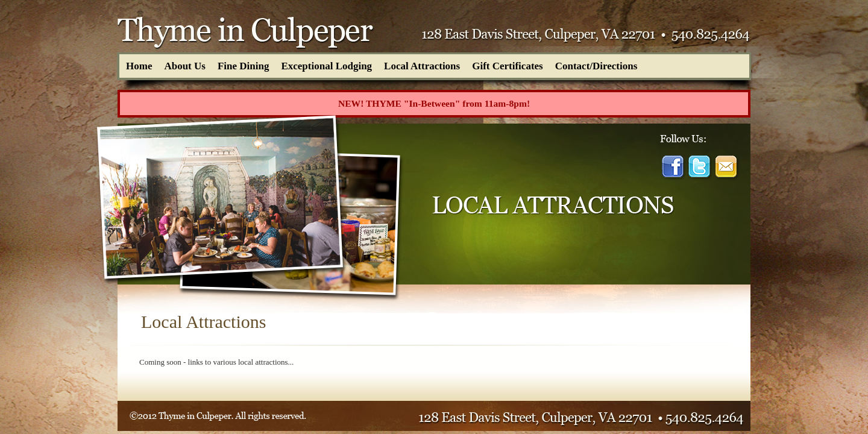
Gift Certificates (508, 66)
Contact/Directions (596, 66)
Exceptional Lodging (326, 66)
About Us (185, 66)
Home (139, 66)
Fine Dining (244, 66)
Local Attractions (422, 66)
